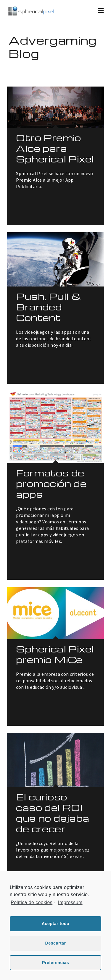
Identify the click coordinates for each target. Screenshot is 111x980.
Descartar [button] (55, 943)
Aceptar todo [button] (56, 924)
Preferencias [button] (55, 963)
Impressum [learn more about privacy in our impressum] (70, 902)
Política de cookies (32, 902)
